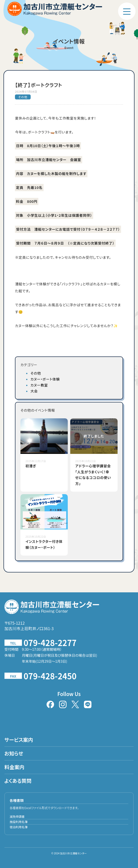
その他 (36, 373)
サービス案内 (19, 740)
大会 (34, 391)
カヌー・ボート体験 (45, 379)
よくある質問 (18, 781)
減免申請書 (17, 816)
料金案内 (14, 767)
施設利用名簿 (19, 822)
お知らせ (14, 753)
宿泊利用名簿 (19, 827)
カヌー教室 (39, 385)
